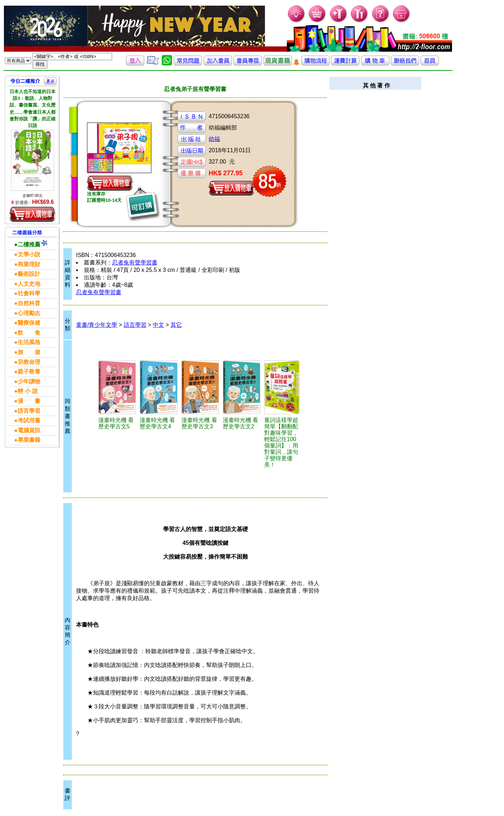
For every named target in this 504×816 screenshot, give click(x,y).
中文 (158, 325)
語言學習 (135, 325)
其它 (176, 325)
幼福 (214, 139)
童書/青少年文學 (97, 325)
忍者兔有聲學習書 (135, 263)
